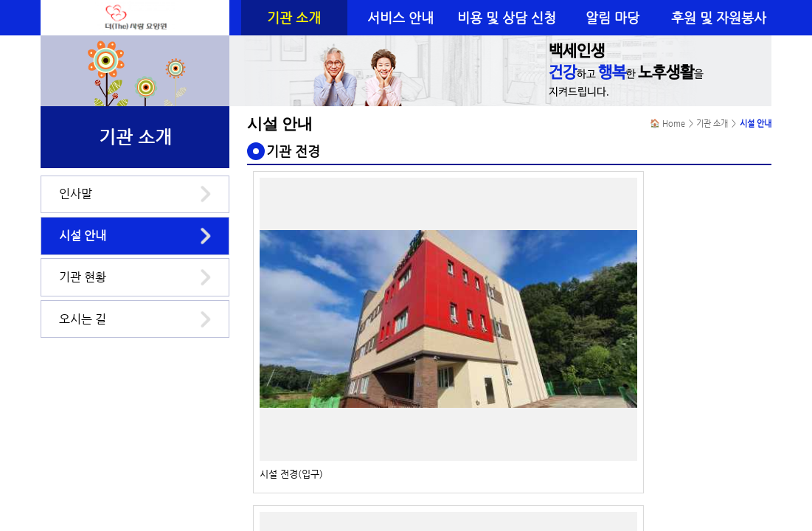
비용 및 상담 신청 (507, 18)
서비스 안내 (400, 18)
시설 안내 (83, 236)
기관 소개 (294, 18)
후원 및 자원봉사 (719, 18)
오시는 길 (83, 319)
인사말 (76, 194)
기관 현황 (83, 277)
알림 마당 (613, 18)
